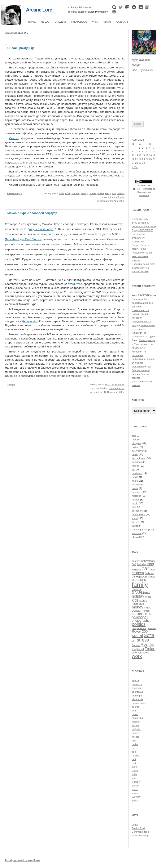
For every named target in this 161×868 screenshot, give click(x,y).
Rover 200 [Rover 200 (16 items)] (140, 631)
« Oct (135, 167)
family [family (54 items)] (140, 585)
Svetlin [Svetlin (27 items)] (147, 645)
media (135, 488)
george (136, 707)
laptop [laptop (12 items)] (143, 601)
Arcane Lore (39, 10)
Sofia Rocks (118, 384)
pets (134, 507)
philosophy (138, 511)
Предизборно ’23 (141, 321)
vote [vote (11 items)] (134, 653)
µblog (45, 22)
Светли (14, 138)
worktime (137, 533)
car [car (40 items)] (145, 568)
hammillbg (137, 718)
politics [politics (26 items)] (139, 624)
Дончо (135, 307)
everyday (137, 451)
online (101, 193)
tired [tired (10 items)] (134, 649)
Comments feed (140, 832)
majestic (136, 729)
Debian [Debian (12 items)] (149, 573)
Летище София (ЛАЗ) (144, 226)
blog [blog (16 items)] (151, 564)
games (93, 193)
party (108, 193)
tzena (135, 770)
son (114, 193)
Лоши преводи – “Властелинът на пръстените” (143, 344)
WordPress (75, 284)
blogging (136, 443)
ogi (133, 748)
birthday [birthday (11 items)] (142, 564)
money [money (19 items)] (138, 607)
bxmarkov (137, 684)
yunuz (135, 793)
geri (134, 711)
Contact (122, 22)
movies (136, 500)
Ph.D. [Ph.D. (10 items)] (148, 614)
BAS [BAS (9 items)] (134, 564)
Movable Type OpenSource (24, 239)
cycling (136, 447)
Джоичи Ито (30, 321)
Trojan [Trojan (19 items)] (150, 649)
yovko (135, 382)
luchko (135, 725)
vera (134, 778)
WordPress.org (140, 836)
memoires (137, 492)
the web (136, 522)
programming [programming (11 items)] (140, 628)
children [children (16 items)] (138, 573)
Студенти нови (140, 219)
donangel (137, 696)
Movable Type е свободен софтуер (32, 213)
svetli (135, 767)
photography (139, 514)
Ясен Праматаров (145, 189)
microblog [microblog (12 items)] (138, 604)
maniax (136, 733)
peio (134, 752)
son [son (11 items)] (134, 641)
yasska (136, 786)
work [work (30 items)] (137, 656)
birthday (76, 193)
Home (32, 22)
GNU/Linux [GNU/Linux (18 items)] (141, 593)
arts (134, 436)
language (137, 485)
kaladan (136, 722)
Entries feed (138, 828)
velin (134, 774)
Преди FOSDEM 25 (143, 230)
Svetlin (121, 193)
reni (134, 759)
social (135, 518)
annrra (135, 680)
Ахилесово (138, 242)
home (135, 481)
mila (134, 741)
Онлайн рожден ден (22, 48)
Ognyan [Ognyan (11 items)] (136, 611)
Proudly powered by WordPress (23, 860)
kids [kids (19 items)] (135, 600)
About (107, 22)
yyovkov (136, 797)
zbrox (135, 801)
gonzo (135, 714)
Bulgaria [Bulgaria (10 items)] (136, 569)
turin (134, 325)
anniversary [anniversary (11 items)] (148, 561)
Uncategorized (117, 388)
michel (135, 737)
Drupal (33, 269)
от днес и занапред (42, 229)
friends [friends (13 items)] (136, 589)
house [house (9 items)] (148, 597)
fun (134, 469)
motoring (137, 496)
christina (136, 688)
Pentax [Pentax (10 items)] (146, 611)
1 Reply (11, 384)
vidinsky (136, 782)
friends (136, 466)
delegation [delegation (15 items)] (139, 576)
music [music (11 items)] (147, 608)
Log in (135, 824)
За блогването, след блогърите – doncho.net (143, 363)
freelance (137, 462)
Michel (135, 318)
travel (135, 526)
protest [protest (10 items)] (152, 628)
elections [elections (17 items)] (139, 580)
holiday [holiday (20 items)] (138, 596)
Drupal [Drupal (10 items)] (151, 577)
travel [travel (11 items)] (141, 649)
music (135, 503)
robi (134, 763)
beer (134, 440)
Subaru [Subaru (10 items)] (136, 645)
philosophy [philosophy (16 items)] (140, 617)
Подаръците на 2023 (143, 264)
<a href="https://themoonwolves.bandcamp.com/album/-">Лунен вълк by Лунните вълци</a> (144, 88)
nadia (135, 744)
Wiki (95, 22)
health (135, 477)
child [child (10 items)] (152, 569)
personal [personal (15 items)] (138, 614)
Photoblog (79, 22)
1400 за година (140, 223)
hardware (137, 473)
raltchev (136, 756)
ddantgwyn (138, 692)
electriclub (137, 699)
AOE (68, 193)
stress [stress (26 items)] (143, 640)
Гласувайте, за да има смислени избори (142, 256)
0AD (62, 193)
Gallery (60, 22)
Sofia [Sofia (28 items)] (149, 635)
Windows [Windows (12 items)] (143, 653)
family (84, 193)
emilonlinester (139, 703)
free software (139, 458)
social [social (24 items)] (137, 635)
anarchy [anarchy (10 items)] (136, 561)
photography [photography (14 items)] (141, 620)
